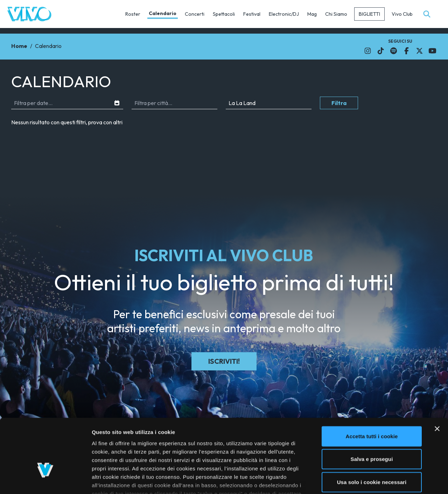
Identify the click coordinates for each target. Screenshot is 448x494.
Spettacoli (224, 14)
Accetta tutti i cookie (372, 387)
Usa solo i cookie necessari (372, 433)
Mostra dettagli (372, 480)
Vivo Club (402, 14)
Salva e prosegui (372, 410)
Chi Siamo (336, 14)
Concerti (195, 14)
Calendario (163, 13)
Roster (133, 14)
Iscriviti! (224, 361)
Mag (312, 14)
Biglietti (369, 14)
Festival (252, 14)
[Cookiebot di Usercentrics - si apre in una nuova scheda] (45, 480)
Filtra (339, 103)
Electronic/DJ (284, 14)
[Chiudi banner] (437, 380)
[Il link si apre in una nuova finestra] (368, 51)
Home (19, 46)
